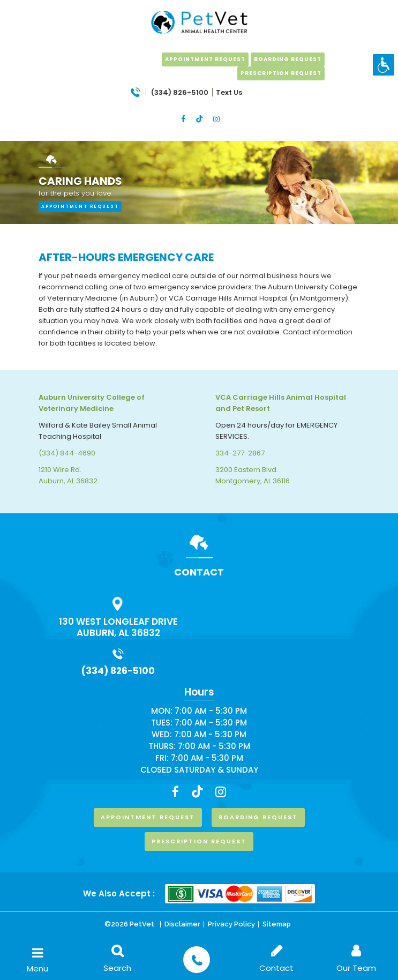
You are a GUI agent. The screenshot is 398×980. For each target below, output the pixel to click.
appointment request (80, 206)
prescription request (281, 73)
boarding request (288, 59)
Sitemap (277, 924)
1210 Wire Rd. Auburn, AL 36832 (68, 475)
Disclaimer (182, 924)
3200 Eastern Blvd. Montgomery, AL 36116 (253, 475)
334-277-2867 (240, 453)
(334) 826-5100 (118, 671)
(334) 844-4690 (67, 453)
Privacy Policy (231, 924)
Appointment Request (205, 59)
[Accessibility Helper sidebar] (384, 65)
